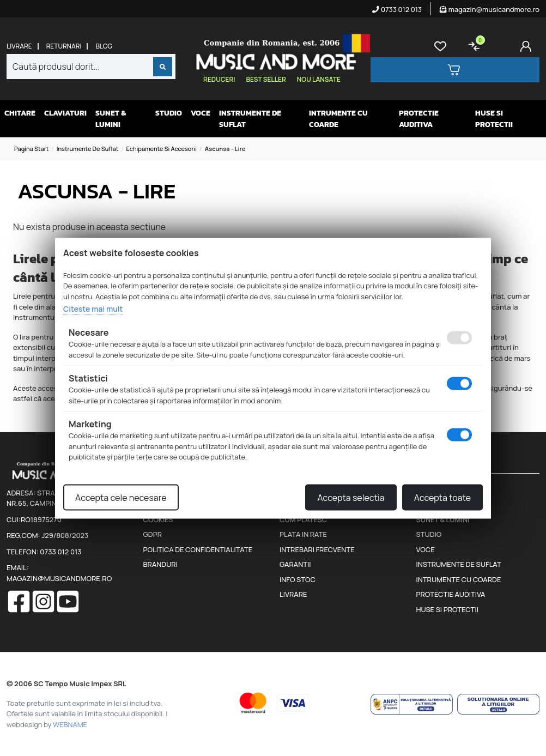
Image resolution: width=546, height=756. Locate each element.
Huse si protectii (494, 119)
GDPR (153, 534)
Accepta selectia (351, 497)
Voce (201, 113)
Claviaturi (65, 113)
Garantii (295, 564)
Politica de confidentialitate (198, 549)
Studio (169, 113)
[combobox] (91, 66)
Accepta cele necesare (121, 497)
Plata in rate (303, 534)
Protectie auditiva (419, 119)
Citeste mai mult (93, 309)
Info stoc (298, 579)
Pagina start (31, 149)
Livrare (19, 46)
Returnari (64, 46)
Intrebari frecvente (317, 549)
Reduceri (219, 79)
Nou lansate (319, 79)
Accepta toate (442, 497)
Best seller (266, 79)
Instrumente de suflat (250, 119)
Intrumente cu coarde (338, 119)
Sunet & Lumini (111, 119)
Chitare (20, 113)
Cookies (158, 519)
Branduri (160, 564)
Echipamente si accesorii (161, 149)
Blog (104, 46)
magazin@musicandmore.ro (490, 9)
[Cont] (528, 46)
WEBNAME (70, 724)
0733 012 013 (397, 9)
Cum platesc (303, 519)
